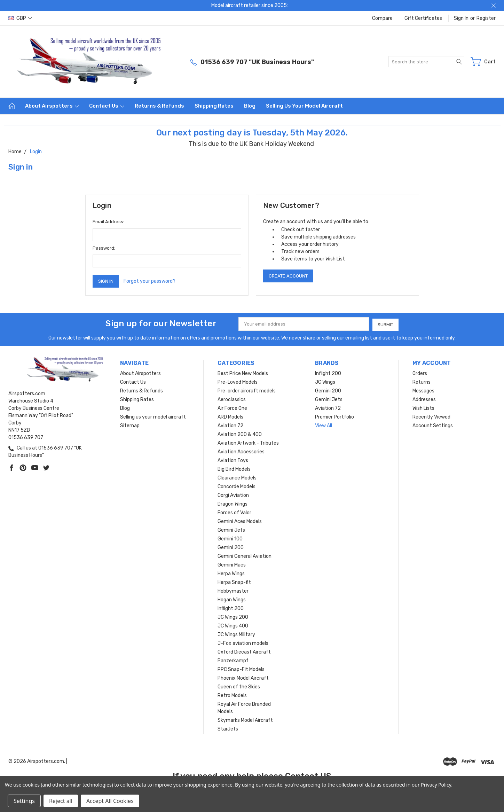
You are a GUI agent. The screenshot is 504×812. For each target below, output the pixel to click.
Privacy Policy (436, 785)
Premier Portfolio (334, 416)
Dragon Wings (233, 503)
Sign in (461, 18)
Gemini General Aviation (245, 556)
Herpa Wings (231, 573)
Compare (382, 18)
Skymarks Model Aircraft (245, 720)
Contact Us (107, 106)
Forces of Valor (234, 512)
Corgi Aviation (233, 495)
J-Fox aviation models (243, 643)
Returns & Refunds (159, 106)
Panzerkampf (233, 660)
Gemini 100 (230, 538)
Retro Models (232, 695)
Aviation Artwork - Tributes (248, 442)
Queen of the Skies (239, 686)
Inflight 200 (231, 608)
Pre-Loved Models (238, 381)
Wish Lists (423, 408)
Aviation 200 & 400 (240, 434)
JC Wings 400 (233, 625)
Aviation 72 (230, 425)
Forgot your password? (149, 281)
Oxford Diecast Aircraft (244, 651)
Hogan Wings (232, 599)
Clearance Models (237, 477)
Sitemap (130, 425)
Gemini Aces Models (240, 521)
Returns (422, 381)
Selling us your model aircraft (304, 106)
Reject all (61, 801)
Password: (104, 248)
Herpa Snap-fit (234, 582)
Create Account (288, 276)
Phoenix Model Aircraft (243, 677)
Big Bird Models (234, 469)
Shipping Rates (214, 106)
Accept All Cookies (110, 801)
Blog (250, 106)
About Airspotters (52, 106)
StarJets (228, 728)
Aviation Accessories (241, 451)
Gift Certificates (423, 18)
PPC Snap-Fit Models (241, 669)
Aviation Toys (233, 460)
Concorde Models (237, 486)
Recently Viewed (431, 416)
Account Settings (433, 425)
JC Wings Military (236, 634)
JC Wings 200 (233, 616)
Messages (423, 390)
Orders (420, 373)
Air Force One (232, 408)
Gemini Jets (231, 529)
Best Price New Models (243, 373)
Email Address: (108, 222)
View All (324, 425)
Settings (24, 801)
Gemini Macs (232, 564)
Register (486, 18)
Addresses (424, 399)
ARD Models (230, 416)
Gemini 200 (231, 547)
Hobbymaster (233, 590)
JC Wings (325, 381)
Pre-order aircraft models (247, 390)
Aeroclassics (232, 399)
